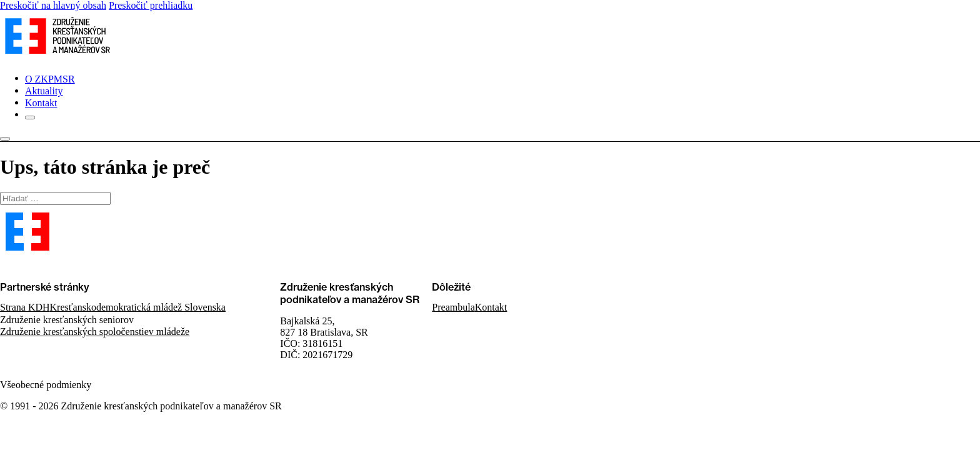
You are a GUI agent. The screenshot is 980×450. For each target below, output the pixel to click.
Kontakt (41, 103)
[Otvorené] (30, 117)
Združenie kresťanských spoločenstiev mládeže (95, 332)
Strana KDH (25, 307)
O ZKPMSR (50, 79)
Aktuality (44, 91)
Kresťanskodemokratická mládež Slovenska (138, 307)
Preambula (453, 307)
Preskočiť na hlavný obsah (53, 5)
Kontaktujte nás (32, 266)
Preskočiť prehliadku (151, 5)
